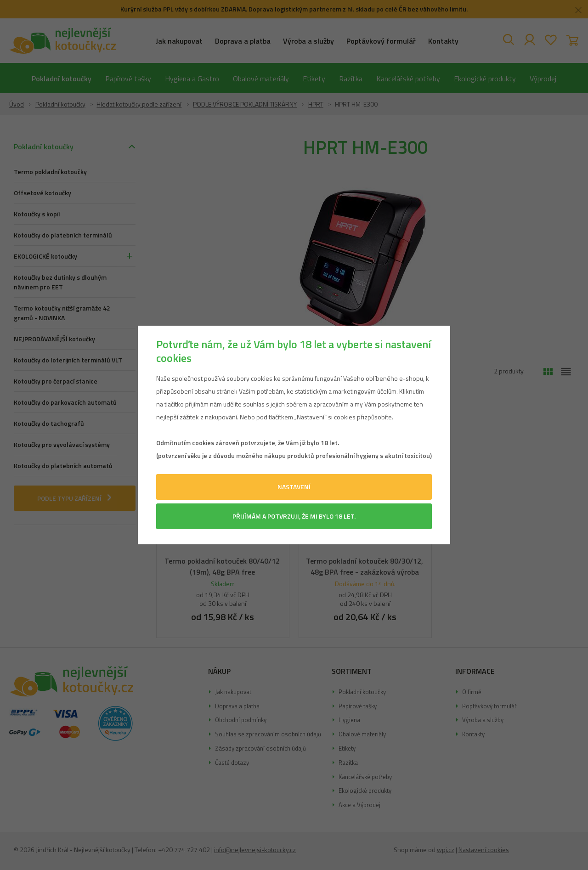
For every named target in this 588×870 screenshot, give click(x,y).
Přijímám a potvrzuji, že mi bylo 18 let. (294, 516)
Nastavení (294, 487)
